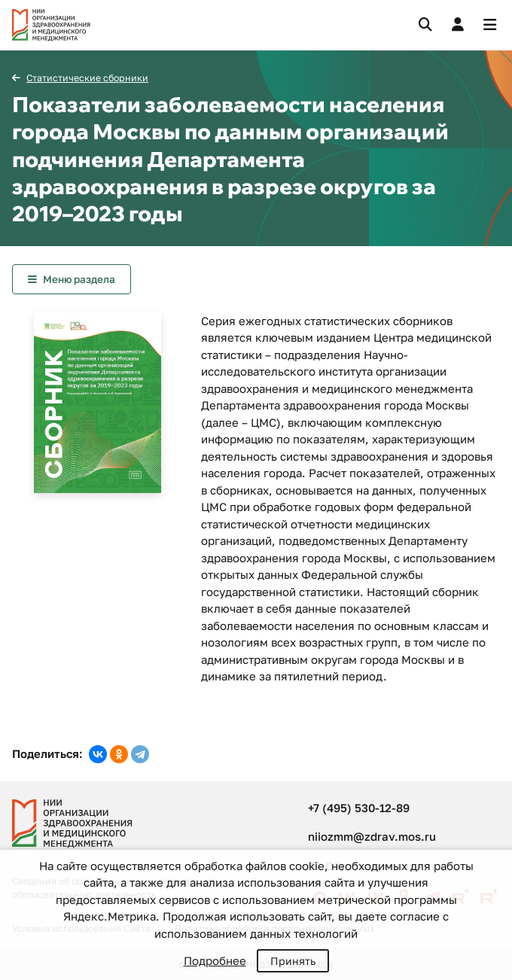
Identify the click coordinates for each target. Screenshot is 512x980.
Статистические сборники (87, 78)
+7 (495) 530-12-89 (359, 808)
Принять (293, 961)
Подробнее (215, 960)
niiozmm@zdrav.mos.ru (372, 836)
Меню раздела (79, 279)
